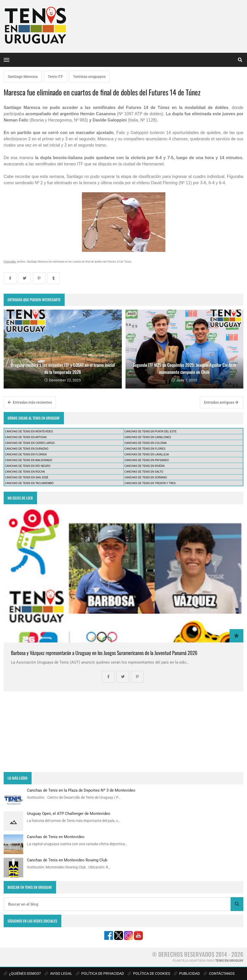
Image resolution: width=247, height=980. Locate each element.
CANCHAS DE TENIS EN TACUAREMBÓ (29, 483)
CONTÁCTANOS (219, 973)
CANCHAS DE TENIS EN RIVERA (144, 466)
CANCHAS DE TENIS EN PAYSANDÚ (147, 460)
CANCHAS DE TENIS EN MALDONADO (29, 460)
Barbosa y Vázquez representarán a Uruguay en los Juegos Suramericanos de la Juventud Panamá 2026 (104, 653)
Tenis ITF (55, 77)
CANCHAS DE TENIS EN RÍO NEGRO (28, 466)
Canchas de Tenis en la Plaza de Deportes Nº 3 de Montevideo (81, 790)
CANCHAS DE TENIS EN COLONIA (146, 443)
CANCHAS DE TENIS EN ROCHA (25, 472)
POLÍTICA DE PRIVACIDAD (100, 973)
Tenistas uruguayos (89, 77)
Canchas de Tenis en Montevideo (56, 837)
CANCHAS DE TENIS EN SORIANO (146, 477)
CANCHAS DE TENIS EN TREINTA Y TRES (150, 483)
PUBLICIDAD (187, 973)
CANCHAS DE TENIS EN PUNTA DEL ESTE (150, 431)
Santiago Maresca (23, 77)
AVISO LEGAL (58, 973)
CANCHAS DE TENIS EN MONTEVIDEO (29, 431)
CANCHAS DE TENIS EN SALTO (144, 472)
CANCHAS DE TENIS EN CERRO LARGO (30, 443)
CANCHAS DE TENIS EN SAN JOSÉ (27, 477)
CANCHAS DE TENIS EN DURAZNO (27, 449)
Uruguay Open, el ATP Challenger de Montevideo (69, 814)
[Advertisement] (123, 732)
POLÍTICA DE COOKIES (149, 973)
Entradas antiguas (221, 402)
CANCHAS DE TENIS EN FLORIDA (26, 454)
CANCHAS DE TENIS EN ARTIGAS (26, 437)
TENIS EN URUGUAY (229, 961)
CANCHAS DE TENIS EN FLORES (145, 449)
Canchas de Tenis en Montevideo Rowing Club (67, 860)
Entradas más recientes (30, 402)
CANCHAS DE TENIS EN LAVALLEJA (147, 454)
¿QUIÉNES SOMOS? (22, 973)
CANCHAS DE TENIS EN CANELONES (148, 437)
